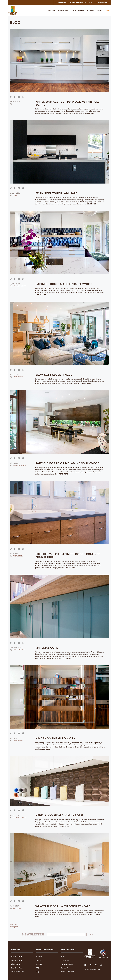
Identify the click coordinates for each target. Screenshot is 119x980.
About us (51, 11)
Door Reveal (17, 908)
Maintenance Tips (67, 964)
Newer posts (14, 927)
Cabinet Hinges (18, 377)
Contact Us (65, 968)
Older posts (13, 925)
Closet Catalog (16, 964)
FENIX (15, 195)
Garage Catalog (17, 960)
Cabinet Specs (64, 11)
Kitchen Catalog (17, 957)
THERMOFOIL (18, 556)
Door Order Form (17, 968)
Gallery (91, 11)
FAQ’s (38, 968)
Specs (63, 957)
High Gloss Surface (19, 817)
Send (92, 934)
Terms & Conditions (68, 972)
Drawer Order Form (18, 972)
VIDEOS (100, 11)
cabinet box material (19, 286)
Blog (107, 11)
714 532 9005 (61, 3)
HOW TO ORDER (78, 11)
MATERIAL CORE (19, 650)
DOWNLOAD (104, 3)
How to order (65, 960)
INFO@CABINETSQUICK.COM (81, 3)
